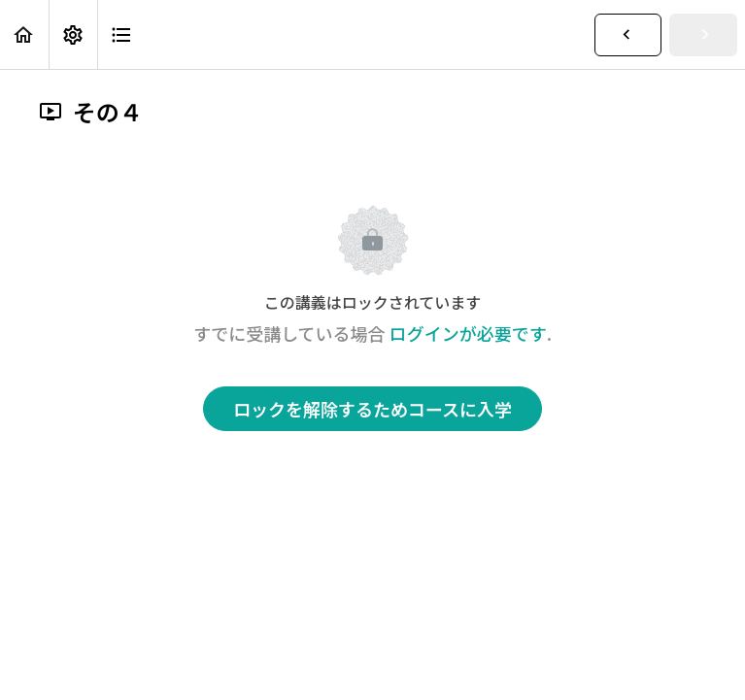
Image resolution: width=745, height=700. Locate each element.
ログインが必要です (468, 333)
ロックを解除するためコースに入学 (372, 409)
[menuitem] (73, 34)
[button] (24, 34)
